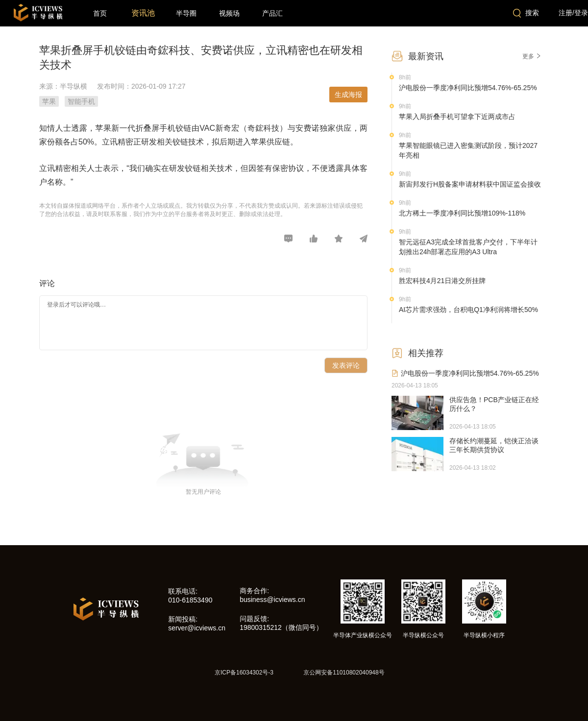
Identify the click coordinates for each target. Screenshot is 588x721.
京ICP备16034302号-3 (244, 673)
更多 (532, 56)
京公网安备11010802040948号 (344, 673)
